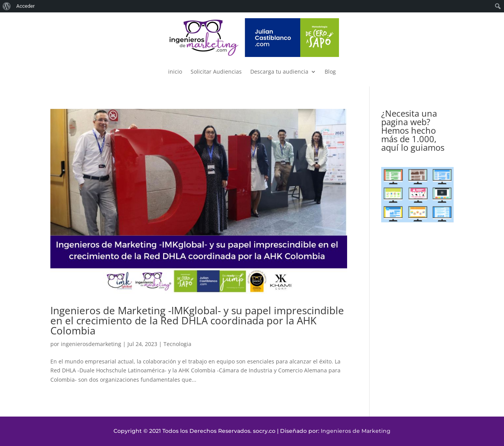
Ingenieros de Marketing (356, 431)
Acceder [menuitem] (26, 6)
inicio (175, 71)
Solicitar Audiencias (216, 71)
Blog (330, 71)
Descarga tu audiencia (279, 71)
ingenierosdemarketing (91, 344)
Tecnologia (177, 344)
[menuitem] (7, 6)
